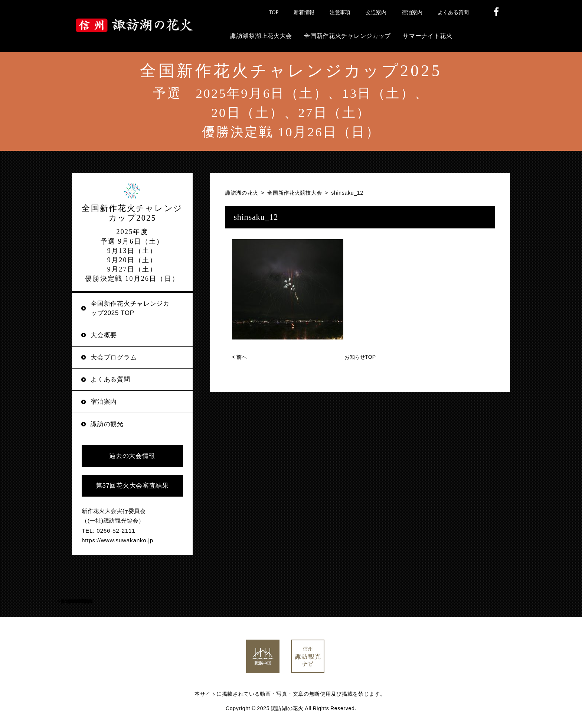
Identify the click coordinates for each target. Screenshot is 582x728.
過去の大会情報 (132, 456)
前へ (239, 357)
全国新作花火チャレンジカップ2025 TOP (130, 308)
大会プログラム (114, 357)
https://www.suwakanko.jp (117, 540)
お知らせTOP (360, 357)
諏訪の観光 (107, 424)
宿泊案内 (104, 402)
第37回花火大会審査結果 (132, 486)
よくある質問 (110, 379)
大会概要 (104, 335)
